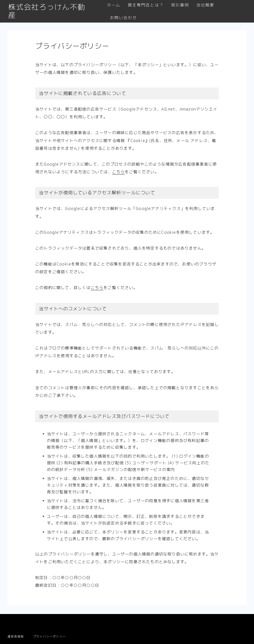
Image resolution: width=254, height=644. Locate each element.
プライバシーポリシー (49, 636)
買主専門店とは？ (146, 5)
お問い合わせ (123, 18)
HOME (13, 621)
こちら (119, 172)
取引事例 (180, 5)
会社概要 (206, 5)
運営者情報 (16, 636)
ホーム (114, 5)
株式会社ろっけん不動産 (50, 12)
